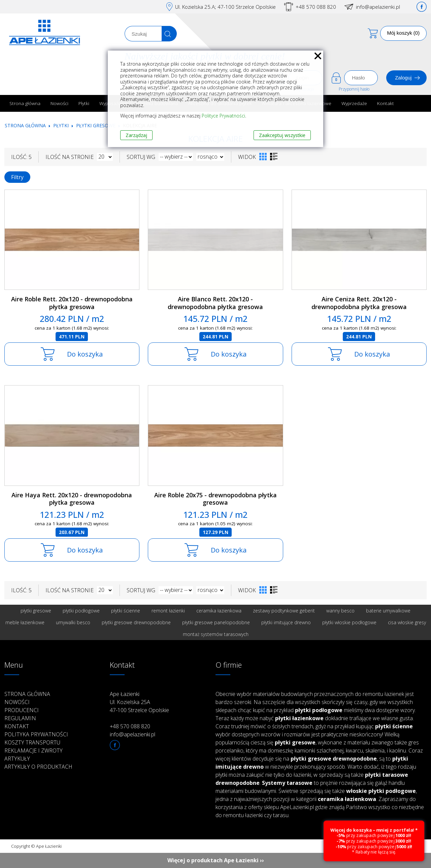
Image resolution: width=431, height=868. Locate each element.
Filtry (17, 177)
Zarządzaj (136, 135)
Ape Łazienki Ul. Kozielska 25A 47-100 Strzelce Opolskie (139, 702)
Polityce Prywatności (223, 116)
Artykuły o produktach (38, 767)
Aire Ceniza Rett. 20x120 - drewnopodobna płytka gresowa (359, 303)
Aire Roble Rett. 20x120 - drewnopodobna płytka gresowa (72, 303)
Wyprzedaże (354, 103)
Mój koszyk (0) (404, 33)
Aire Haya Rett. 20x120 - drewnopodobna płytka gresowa (72, 499)
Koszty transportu (32, 742)
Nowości (59, 103)
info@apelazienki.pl (378, 7)
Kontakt (386, 103)
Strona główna (25, 103)
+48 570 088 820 (316, 7)
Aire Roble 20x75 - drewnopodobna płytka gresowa (215, 499)
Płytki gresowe (96, 125)
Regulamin (20, 718)
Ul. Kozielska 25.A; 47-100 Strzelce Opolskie (225, 7)
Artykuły (17, 759)
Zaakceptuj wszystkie (282, 135)
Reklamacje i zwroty (34, 750)
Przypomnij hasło (354, 89)
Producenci (22, 710)
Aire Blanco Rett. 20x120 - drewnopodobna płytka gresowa (215, 303)
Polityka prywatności (36, 734)
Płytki (84, 103)
